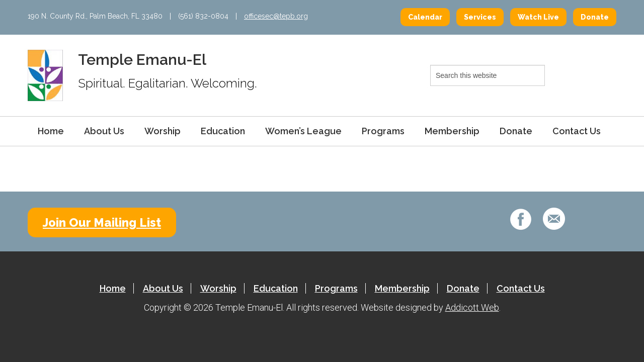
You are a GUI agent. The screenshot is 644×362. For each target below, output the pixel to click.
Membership (452, 131)
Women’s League (303, 131)
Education (223, 131)
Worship (163, 131)
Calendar (425, 17)
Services (480, 17)
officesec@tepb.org (276, 16)
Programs (383, 131)
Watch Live (538, 17)
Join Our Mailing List (102, 222)
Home (51, 131)
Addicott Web (472, 307)
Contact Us (577, 131)
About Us (104, 131)
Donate (595, 17)
